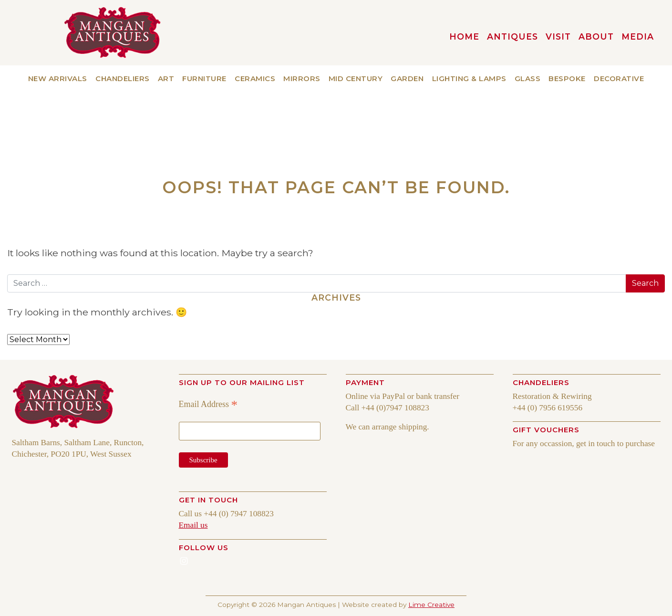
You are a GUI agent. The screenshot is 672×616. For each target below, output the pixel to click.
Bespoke (567, 78)
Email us (193, 525)
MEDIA (638, 37)
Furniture (204, 78)
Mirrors (302, 78)
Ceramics (255, 78)
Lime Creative (431, 605)
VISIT (558, 37)
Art (166, 78)
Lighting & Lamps (469, 78)
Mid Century (356, 78)
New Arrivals (58, 78)
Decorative (619, 78)
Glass (528, 78)
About (596, 37)
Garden (407, 78)
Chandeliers (123, 78)
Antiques (512, 37)
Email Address (208, 404)
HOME (464, 37)
